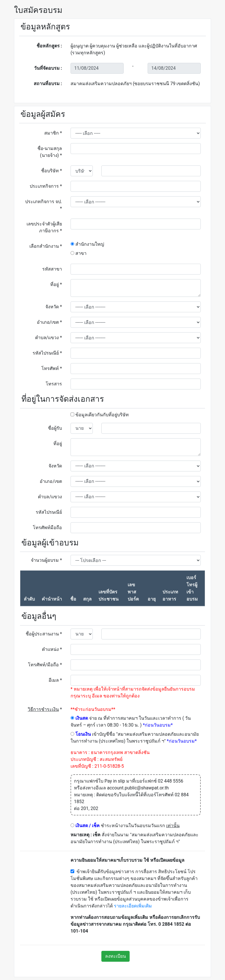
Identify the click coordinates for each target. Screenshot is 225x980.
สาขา (79, 253)
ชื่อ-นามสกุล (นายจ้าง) (50, 152)
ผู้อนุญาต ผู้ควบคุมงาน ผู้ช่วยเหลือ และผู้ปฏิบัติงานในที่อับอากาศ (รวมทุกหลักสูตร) (134, 49)
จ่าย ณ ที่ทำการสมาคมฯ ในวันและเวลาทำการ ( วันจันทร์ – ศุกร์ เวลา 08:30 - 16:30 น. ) (131, 722)
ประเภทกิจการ (46, 186)
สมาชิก (53, 133)
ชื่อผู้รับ (55, 428)
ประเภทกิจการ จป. (44, 205)
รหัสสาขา (52, 269)
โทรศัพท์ (52, 368)
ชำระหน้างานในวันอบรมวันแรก (125, 826)
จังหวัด (54, 307)
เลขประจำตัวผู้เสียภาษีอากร (44, 227)
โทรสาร (54, 384)
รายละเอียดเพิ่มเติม (133, 906)
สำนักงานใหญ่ (87, 244)
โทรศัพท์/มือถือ (45, 665)
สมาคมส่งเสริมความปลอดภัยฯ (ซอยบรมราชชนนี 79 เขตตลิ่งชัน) (135, 84)
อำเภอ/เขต (49, 322)
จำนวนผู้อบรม (46, 560)
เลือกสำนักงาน (46, 246)
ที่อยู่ (56, 284)
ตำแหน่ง (52, 649)
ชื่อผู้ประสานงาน (44, 634)
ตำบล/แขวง (49, 338)
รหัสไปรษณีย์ (47, 353)
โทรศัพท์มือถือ (47, 528)
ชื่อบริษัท (52, 171)
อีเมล (55, 680)
